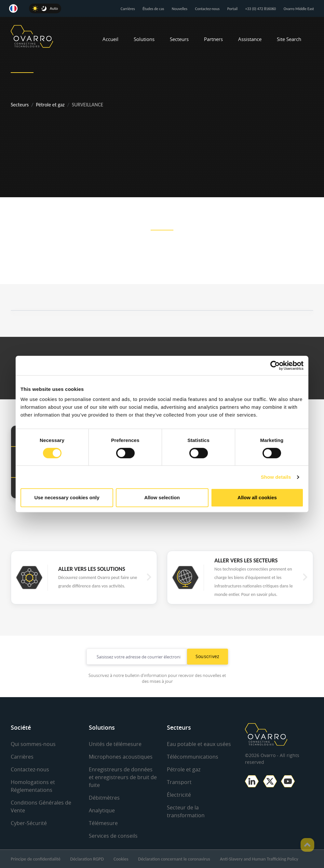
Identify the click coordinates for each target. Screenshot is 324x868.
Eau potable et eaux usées (199, 744)
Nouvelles (180, 9)
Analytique (102, 810)
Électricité (179, 795)
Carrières (128, 9)
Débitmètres (104, 798)
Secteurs (179, 39)
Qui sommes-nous (33, 744)
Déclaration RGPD (87, 859)
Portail (233, 9)
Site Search (289, 39)
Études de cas (153, 9)
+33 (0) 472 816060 (261, 9)
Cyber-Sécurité (29, 823)
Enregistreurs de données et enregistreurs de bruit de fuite (123, 777)
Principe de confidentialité (36, 859)
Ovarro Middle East (299, 9)
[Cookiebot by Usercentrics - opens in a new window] (275, 365)
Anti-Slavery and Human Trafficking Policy (259, 859)
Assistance (250, 39)
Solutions (144, 39)
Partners (213, 39)
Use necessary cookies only (67, 497)
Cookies (121, 859)
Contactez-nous (207, 9)
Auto (54, 8)
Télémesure (103, 823)
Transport (179, 782)
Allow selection (162, 497)
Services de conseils (113, 836)
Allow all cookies (257, 497)
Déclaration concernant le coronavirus (174, 859)
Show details (276, 477)
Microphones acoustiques (121, 757)
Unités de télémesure (115, 744)
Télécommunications (193, 757)
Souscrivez (208, 656)
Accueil (110, 39)
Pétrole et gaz (50, 105)
